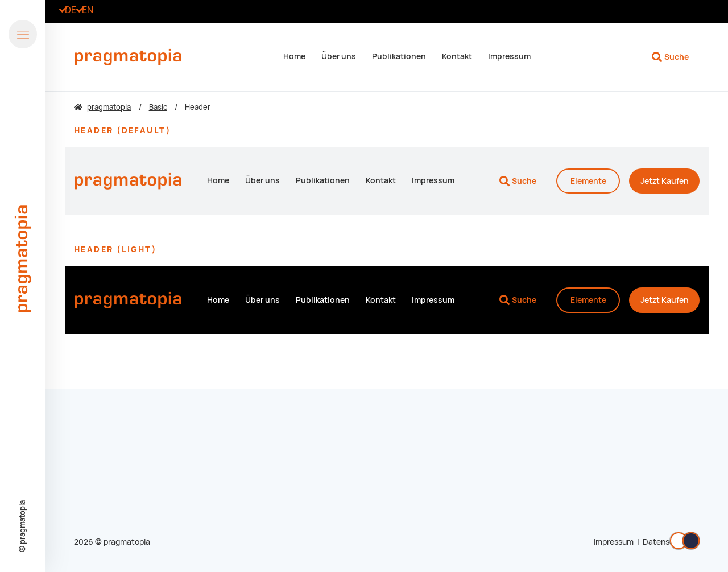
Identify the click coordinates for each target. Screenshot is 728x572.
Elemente (588, 181)
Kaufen (665, 181)
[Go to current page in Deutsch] (71, 10)
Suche (677, 57)
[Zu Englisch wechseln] (88, 10)
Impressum (614, 542)
